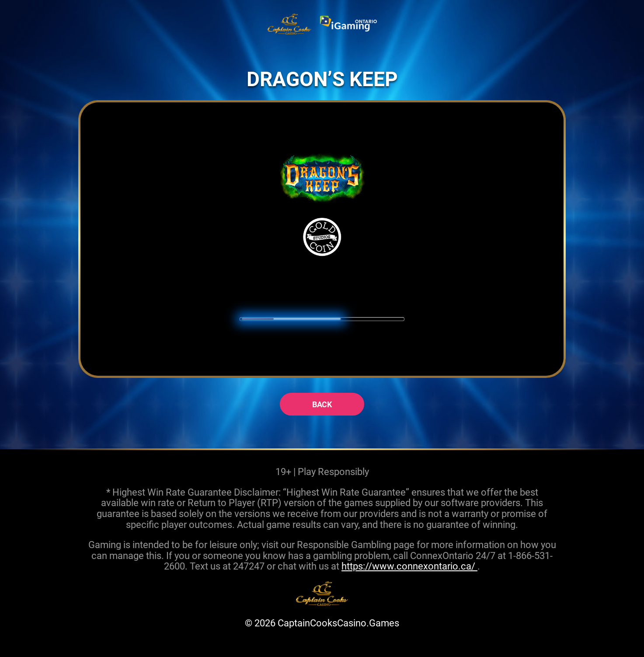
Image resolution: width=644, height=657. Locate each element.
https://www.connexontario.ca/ (409, 566)
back (322, 404)
